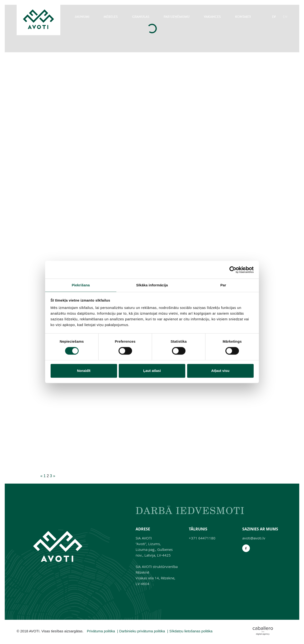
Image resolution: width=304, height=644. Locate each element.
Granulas (141, 17)
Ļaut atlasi (152, 371)
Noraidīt (84, 371)
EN (285, 17)
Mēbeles (111, 17)
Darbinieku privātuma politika (142, 631)
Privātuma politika (101, 631)
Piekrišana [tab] (81, 285)
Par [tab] (223, 285)
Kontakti (243, 17)
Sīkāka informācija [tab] (152, 285)
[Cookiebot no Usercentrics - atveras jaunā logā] (233, 270)
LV (274, 17)
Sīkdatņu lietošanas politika (191, 631)
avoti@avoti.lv (254, 538)
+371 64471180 (202, 538)
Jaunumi (82, 17)
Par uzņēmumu (177, 17)
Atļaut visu (220, 371)
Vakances (212, 17)
